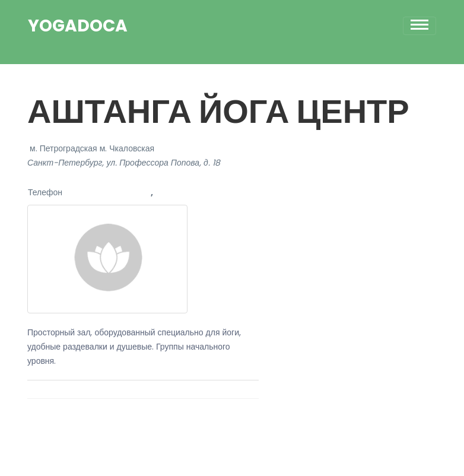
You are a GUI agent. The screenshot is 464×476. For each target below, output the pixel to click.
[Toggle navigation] (419, 26)
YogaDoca (78, 26)
